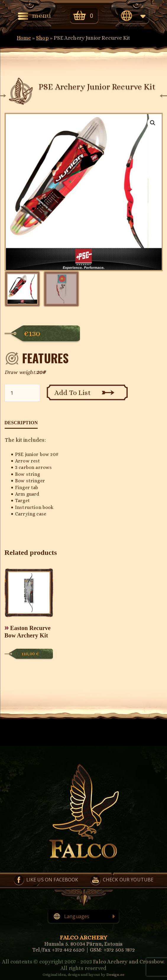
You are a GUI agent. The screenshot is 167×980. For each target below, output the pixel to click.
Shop (42, 38)
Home (24, 38)
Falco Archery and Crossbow (128, 962)
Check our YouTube (128, 880)
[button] (153, 123)
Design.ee (115, 975)
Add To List (73, 393)
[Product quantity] (22, 393)
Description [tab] (21, 423)
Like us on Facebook (52, 880)
